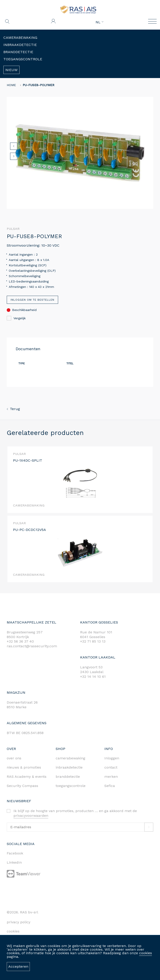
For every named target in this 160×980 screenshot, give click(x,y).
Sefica (110, 786)
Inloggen (112, 758)
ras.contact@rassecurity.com (32, 646)
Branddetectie (18, 52)
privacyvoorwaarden (31, 816)
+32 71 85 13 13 (93, 641)
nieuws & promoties (24, 767)
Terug (13, 409)
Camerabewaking (20, 38)
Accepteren (18, 966)
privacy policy (19, 922)
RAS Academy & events (27, 777)
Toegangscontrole (23, 59)
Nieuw (11, 70)
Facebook (15, 853)
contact (111, 767)
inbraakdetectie (69, 767)
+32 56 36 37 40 (20, 641)
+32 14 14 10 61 (93, 677)
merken (111, 777)
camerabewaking (70, 758)
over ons (14, 758)
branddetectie (68, 777)
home (11, 85)
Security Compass (22, 786)
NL (100, 22)
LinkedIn (14, 862)
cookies (146, 953)
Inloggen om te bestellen (32, 300)
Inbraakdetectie (20, 45)
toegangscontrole (71, 786)
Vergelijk (16, 318)
